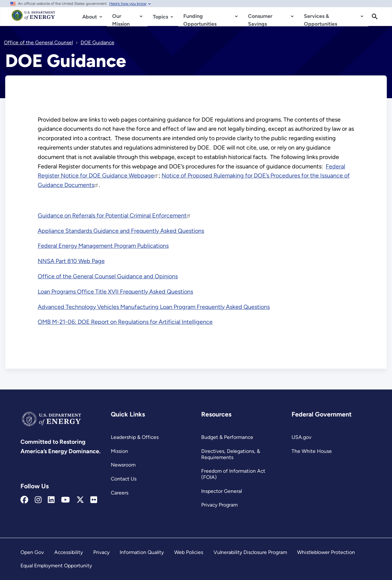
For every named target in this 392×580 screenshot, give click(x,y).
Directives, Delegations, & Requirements (231, 454)
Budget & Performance (227, 437)
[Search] (375, 17)
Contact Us (124, 479)
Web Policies (189, 552)
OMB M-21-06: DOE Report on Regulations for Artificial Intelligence (125, 322)
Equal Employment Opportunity (56, 566)
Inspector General (222, 491)
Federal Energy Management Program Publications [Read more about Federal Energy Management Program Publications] (103, 246)
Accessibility (69, 552)
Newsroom (123, 465)
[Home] (33, 18)
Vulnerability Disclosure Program (250, 552)
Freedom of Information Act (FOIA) (233, 474)
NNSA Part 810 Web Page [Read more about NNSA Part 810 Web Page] (71, 261)
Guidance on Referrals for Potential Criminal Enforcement (114, 216)
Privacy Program (219, 505)
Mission (119, 451)
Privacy (101, 552)
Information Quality (142, 552)
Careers (120, 493)
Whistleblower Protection (326, 552)
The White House (312, 451)
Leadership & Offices (135, 437)
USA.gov (301, 437)
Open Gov (32, 552)
